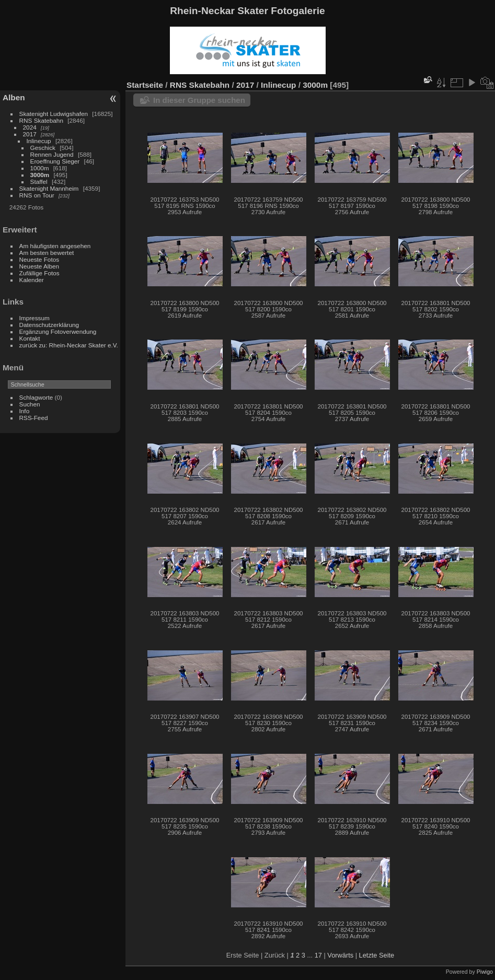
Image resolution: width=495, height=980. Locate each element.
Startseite (145, 85)
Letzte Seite (377, 955)
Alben (14, 97)
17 (318, 955)
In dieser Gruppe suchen (199, 100)
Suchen (30, 404)
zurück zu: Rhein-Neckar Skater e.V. (69, 345)
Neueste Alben (39, 266)
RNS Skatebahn (41, 120)
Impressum (34, 318)
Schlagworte (36, 397)
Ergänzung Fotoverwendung (58, 331)
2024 (30, 127)
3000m (40, 175)
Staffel (39, 182)
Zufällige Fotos (39, 273)
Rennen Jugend (52, 154)
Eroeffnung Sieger (55, 161)
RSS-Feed (34, 418)
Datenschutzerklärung (49, 325)
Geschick (43, 148)
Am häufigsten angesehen (55, 246)
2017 (30, 134)
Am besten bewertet (47, 253)
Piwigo (485, 972)
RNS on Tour (37, 195)
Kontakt (30, 338)
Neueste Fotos (39, 259)
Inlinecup (39, 141)
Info (25, 411)
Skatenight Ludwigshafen (54, 114)
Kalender (32, 280)
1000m (40, 168)
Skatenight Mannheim (49, 188)
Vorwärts (340, 955)
